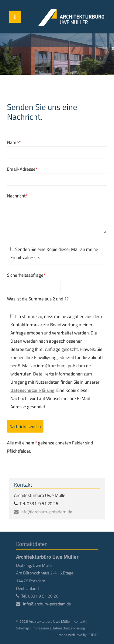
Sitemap (22, 628)
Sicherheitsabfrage (26, 275)
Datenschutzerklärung (32, 390)
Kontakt (79, 621)
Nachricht (17, 196)
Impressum (40, 628)
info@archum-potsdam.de (46, 512)
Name (14, 142)
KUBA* (93, 635)
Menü (15, 17)
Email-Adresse (22, 169)
